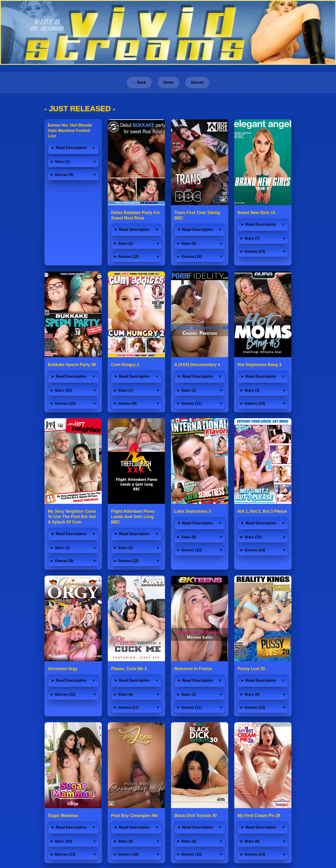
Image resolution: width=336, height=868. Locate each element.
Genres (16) (255, 403)
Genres (197, 82)
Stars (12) (253, 537)
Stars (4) (126, 694)
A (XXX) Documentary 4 (197, 365)
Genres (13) (255, 251)
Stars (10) (63, 841)
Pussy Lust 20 (251, 669)
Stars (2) (126, 244)
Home (168, 82)
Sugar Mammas (63, 816)
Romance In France (193, 669)
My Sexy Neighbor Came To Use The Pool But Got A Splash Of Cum (72, 517)
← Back (139, 82)
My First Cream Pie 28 (259, 816)
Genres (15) (65, 403)
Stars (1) (62, 162)
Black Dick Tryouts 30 (196, 816)
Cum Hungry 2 (125, 365)
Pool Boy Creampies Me (134, 816)
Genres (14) (192, 257)
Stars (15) (63, 390)
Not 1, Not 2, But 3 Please (262, 511)
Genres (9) (64, 175)
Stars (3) (252, 390)
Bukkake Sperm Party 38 (72, 365)
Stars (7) (252, 238)
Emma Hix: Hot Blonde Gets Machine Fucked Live (70, 131)
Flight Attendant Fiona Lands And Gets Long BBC (133, 517)
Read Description (71, 148)
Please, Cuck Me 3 (129, 669)
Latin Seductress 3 (192, 511)
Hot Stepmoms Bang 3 (259, 365)
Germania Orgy (63, 669)
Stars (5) (189, 244)
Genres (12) (128, 257)
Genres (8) (64, 561)
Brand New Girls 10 (256, 213)
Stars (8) (189, 537)
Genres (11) (192, 403)
